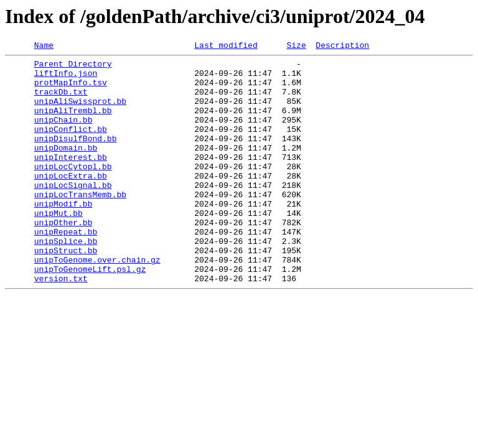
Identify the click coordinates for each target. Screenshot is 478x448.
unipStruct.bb (66, 291)
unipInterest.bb (71, 179)
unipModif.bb (63, 235)
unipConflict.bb (71, 146)
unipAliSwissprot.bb (80, 112)
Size (296, 47)
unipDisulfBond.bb (76, 157)
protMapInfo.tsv (71, 90)
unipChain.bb (63, 134)
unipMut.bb (59, 246)
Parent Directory (73, 67)
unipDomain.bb (66, 168)
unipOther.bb (63, 258)
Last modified (226, 47)
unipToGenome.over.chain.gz (97, 302)
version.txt (61, 325)
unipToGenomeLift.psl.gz (90, 314)
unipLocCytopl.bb (73, 190)
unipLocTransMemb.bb (80, 224)
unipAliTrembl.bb (73, 123)
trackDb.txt (61, 101)
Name (44, 47)
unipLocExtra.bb (71, 202)
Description (342, 47)
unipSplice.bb (66, 280)
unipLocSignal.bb (73, 213)
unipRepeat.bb (66, 269)
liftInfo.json (66, 78)
